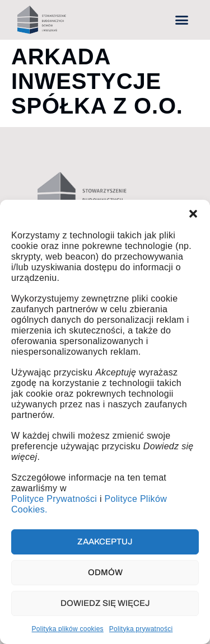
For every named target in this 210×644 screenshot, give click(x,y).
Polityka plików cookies (68, 629)
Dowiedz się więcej (105, 603)
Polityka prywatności (141, 629)
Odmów (105, 572)
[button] (193, 214)
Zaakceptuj (105, 542)
